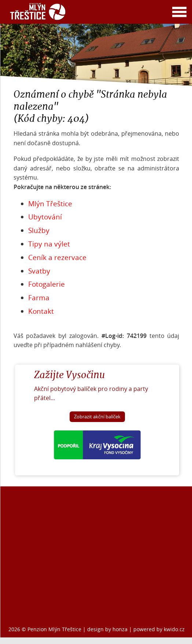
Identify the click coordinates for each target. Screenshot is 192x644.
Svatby (39, 271)
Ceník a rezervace (57, 257)
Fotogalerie (47, 284)
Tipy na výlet (49, 244)
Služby (39, 230)
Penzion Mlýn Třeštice (54, 629)
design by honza (108, 629)
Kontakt (41, 311)
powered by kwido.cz (159, 629)
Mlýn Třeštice (50, 204)
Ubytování (45, 217)
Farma (39, 298)
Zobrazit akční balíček (97, 417)
